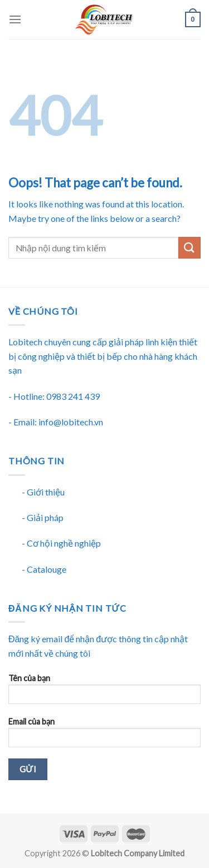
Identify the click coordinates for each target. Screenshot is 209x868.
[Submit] (189, 248)
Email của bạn (104, 736)
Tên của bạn (104, 693)
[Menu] (15, 19)
